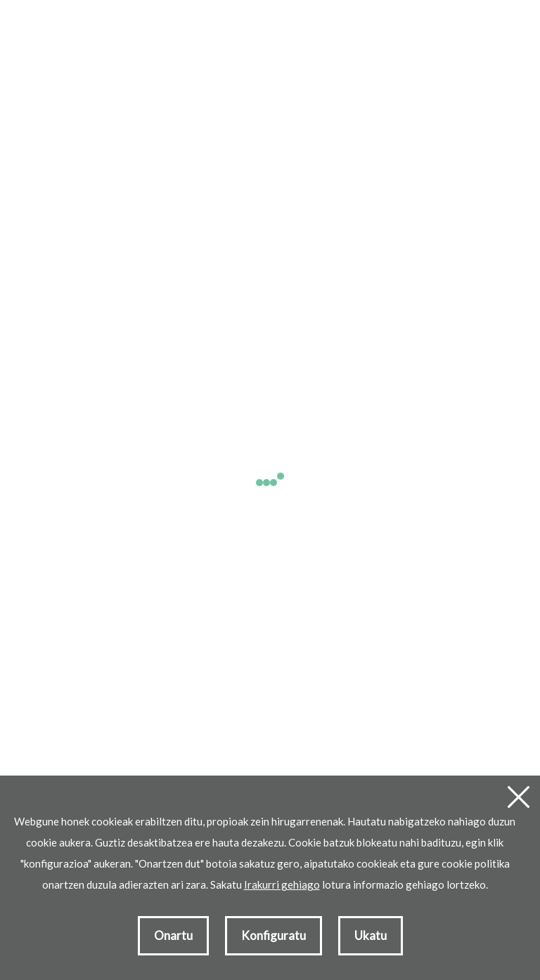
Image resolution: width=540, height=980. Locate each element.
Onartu (173, 935)
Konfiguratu (274, 935)
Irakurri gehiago (282, 884)
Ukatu (371, 935)
